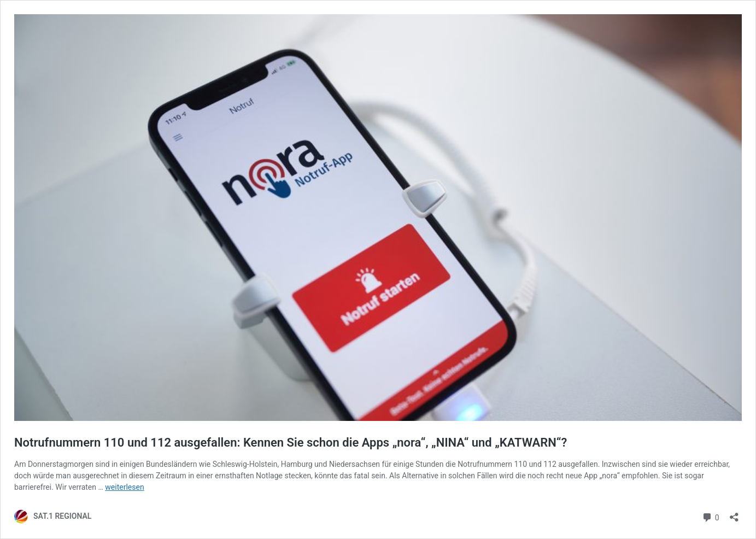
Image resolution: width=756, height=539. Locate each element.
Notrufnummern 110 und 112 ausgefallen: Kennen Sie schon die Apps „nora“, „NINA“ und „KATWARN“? (291, 443)
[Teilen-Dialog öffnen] (734, 514)
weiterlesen (124, 487)
